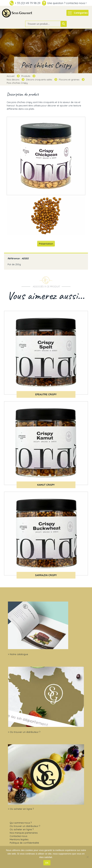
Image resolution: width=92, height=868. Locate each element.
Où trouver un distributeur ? (25, 732)
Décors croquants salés (39, 80)
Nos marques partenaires (24, 833)
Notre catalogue (19, 654)
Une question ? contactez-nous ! (67, 3)
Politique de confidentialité (24, 843)
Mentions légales (19, 839)
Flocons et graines (69, 80)
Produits (26, 76)
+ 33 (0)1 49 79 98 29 (28, 3)
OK (47, 863)
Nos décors (13, 80)
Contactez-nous (18, 836)
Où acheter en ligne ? (22, 809)
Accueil (11, 76)
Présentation (46, 244)
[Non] (88, 857)
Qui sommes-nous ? (21, 823)
